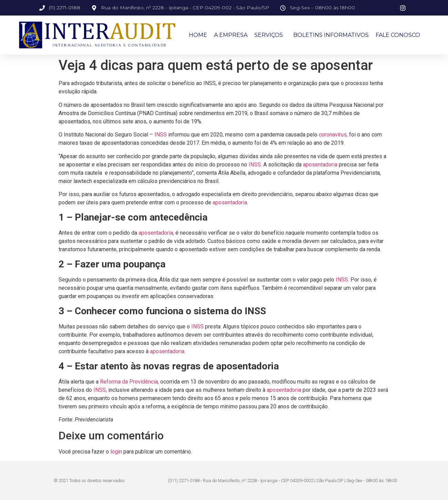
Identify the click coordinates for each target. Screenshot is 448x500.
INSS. (255, 165)
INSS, (100, 390)
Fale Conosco (398, 35)
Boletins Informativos (331, 35)
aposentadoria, (156, 233)
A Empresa (231, 35)
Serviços (270, 35)
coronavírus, (333, 135)
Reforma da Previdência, (129, 382)
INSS (161, 135)
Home (198, 35)
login (116, 452)
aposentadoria (320, 165)
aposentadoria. (230, 202)
